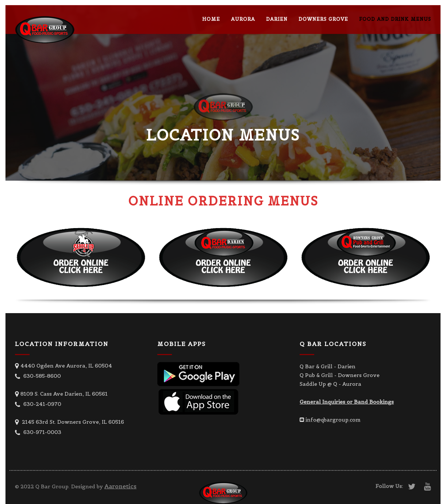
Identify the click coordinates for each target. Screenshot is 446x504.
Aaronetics (120, 486)
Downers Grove (323, 19)
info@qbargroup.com (333, 420)
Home (211, 19)
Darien (277, 19)
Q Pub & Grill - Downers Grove (340, 375)
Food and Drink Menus (395, 19)
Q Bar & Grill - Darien (328, 366)
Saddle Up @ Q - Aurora (330, 384)
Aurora (243, 19)
